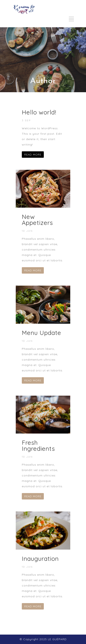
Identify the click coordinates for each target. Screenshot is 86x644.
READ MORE (33, 155)
